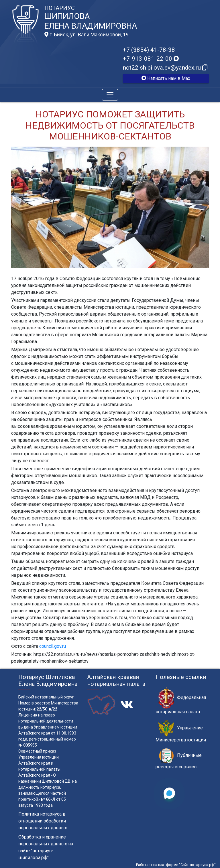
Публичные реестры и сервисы (179, 759)
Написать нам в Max (166, 78)
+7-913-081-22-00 (151, 59)
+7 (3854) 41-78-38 (149, 50)
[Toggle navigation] (110, 95)
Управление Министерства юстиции (181, 731)
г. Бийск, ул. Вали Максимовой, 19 (87, 35)
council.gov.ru (53, 646)
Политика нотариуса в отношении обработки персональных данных (43, 821)
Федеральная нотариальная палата (181, 701)
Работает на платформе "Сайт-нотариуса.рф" (176, 865)
